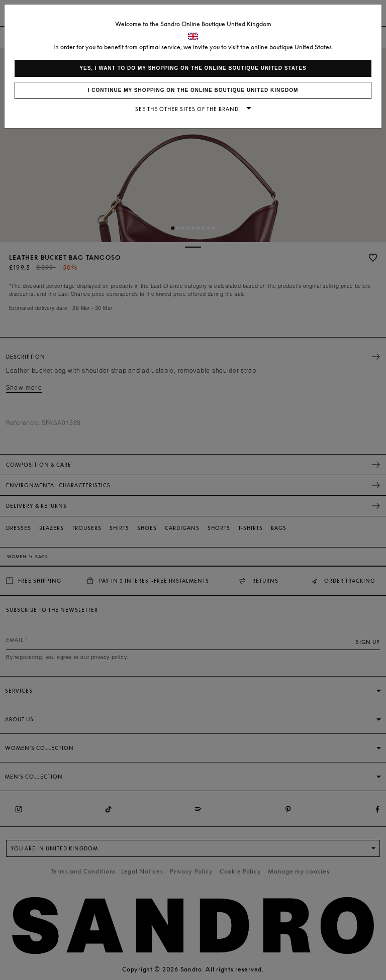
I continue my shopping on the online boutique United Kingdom (193, 90)
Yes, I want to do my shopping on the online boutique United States (193, 68)
